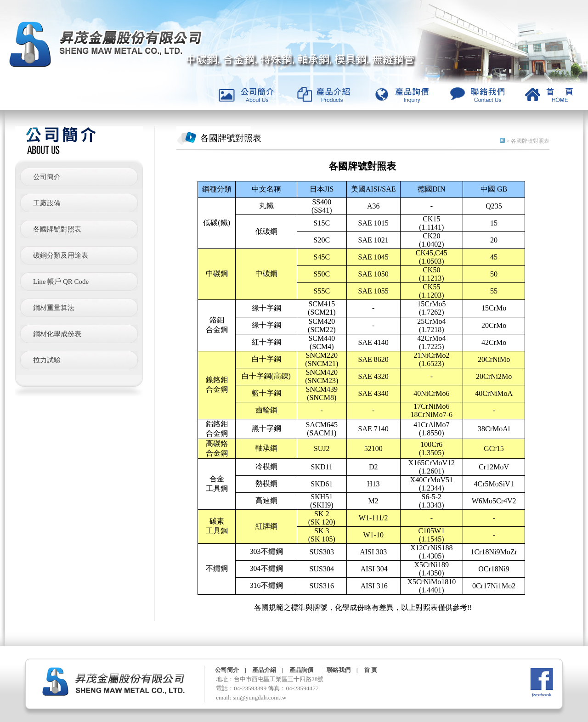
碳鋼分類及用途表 (61, 255)
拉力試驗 (47, 360)
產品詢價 (301, 670)
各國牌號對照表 (57, 229)
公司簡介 (47, 177)
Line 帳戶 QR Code (61, 282)
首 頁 (370, 670)
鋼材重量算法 (54, 308)
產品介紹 (264, 670)
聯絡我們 (339, 670)
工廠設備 (47, 203)
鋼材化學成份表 (57, 334)
